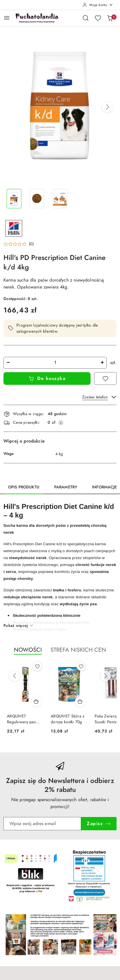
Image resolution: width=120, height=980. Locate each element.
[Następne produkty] (106, 676)
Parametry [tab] (66, 487)
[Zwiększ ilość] (102, 363)
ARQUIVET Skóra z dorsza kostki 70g (67, 719)
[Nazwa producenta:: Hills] (14, 228)
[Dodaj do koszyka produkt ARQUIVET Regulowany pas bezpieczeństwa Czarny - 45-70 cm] (36, 701)
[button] (108, 107)
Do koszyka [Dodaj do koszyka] (47, 378)
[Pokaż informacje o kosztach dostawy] (61, 423)
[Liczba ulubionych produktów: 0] (98, 18)
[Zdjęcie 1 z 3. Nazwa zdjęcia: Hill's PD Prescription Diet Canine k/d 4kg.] (14, 199)
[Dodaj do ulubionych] (105, 378)
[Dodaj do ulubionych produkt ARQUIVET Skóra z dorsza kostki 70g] (81, 666)
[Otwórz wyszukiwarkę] (86, 18)
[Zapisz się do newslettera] (42, 824)
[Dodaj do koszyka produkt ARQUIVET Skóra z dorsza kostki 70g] (80, 701)
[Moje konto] (98, 5)
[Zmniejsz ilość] (8, 363)
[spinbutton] (55, 363)
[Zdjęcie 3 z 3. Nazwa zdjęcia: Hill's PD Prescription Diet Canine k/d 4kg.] (60, 199)
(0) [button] (31, 244)
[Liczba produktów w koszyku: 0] (110, 18)
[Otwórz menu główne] (7, 18)
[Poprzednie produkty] (14, 676)
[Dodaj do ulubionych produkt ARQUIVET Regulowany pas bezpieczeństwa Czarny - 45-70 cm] (37, 666)
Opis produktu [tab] (24, 487)
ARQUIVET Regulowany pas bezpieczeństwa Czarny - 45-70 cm (23, 719)
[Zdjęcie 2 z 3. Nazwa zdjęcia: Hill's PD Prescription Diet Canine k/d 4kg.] (37, 199)
